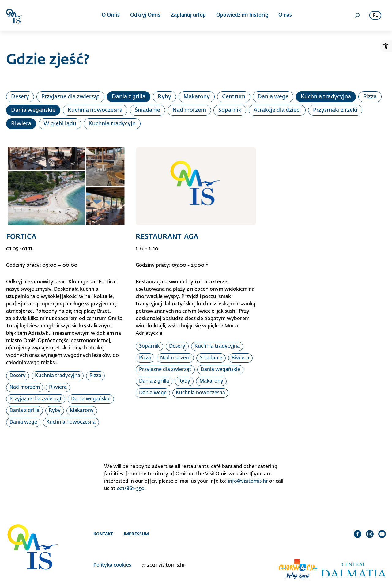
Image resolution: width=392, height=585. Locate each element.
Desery (20, 97)
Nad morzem (189, 110)
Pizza (370, 97)
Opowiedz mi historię (242, 15)
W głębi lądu (60, 124)
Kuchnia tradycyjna (326, 97)
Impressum (136, 534)
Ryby (164, 97)
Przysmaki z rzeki (335, 110)
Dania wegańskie (33, 110)
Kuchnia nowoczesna (95, 110)
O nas (285, 15)
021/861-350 (131, 489)
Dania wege (273, 97)
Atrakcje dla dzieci (277, 110)
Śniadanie (147, 110)
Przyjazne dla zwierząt (70, 97)
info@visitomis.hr (248, 481)
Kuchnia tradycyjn (112, 124)
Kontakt (103, 534)
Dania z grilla (129, 97)
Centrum (234, 97)
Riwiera (21, 124)
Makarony (197, 97)
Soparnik (230, 110)
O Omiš (111, 15)
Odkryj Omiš (145, 15)
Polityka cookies (112, 565)
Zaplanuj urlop (188, 15)
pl (375, 15)
